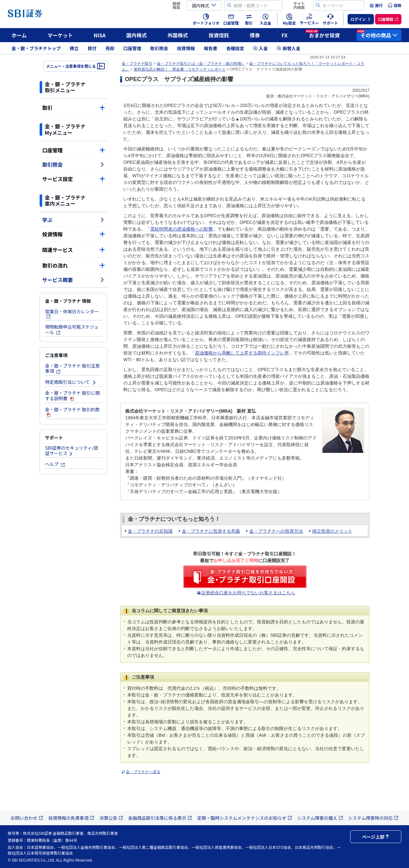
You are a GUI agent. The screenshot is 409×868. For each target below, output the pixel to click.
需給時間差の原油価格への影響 (181, 229)
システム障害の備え (320, 818)
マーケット (60, 35)
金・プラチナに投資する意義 (211, 531)
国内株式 (136, 35)
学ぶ (73, 220)
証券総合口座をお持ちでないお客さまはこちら (248, 593)
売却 (110, 48)
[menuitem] (376, 5)
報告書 (211, 48)
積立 (74, 48)
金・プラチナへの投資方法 (276, 531)
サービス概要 (73, 280)
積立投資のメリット (332, 531)
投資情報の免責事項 (71, 818)
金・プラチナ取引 (137, 64)
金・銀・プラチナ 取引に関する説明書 (72, 396)
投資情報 (186, 48)
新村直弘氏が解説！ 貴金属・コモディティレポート (180, 69)
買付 (92, 48)
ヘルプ (55, 464)
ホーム (19, 35)
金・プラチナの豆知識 (150, 531)
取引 (73, 108)
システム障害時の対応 (374, 818)
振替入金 (289, 48)
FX (285, 35)
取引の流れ (73, 265)
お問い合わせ (27, 818)
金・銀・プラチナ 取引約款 (72, 412)
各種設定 (235, 48)
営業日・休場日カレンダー (72, 313)
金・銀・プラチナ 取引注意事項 (72, 368)
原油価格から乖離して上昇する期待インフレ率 (242, 353)
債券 (255, 35)
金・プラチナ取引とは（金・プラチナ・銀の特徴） (201, 64)
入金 (260, 48)
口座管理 (132, 48)
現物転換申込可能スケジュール (72, 329)
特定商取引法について (71, 382)
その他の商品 (377, 34)
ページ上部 (376, 837)
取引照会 (159, 48)
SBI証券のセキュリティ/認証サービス (72, 450)
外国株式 (178, 35)
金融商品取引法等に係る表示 (160, 818)
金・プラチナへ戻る (143, 772)
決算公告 (111, 818)
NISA (100, 35)
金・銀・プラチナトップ (36, 48)
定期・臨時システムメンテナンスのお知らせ (245, 818)
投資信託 (219, 35)
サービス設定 (73, 179)
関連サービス (73, 250)
